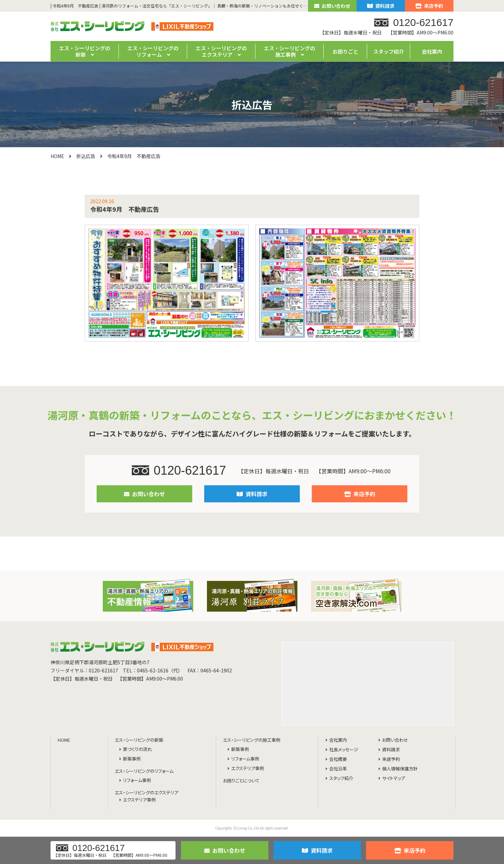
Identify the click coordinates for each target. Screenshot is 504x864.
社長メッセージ (344, 750)
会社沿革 (338, 769)
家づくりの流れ (137, 749)
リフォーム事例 (137, 781)
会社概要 (338, 759)
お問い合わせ (332, 6)
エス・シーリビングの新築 (139, 740)
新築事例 (132, 759)
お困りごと (345, 51)
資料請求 (381, 6)
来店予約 (429, 6)
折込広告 (86, 156)
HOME (57, 156)
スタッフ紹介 (389, 51)
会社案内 (432, 51)
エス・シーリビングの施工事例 (252, 740)
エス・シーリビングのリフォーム (144, 771)
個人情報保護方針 (400, 769)
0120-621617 (179, 470)
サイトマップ (394, 778)
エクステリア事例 (139, 800)
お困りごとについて (241, 781)
